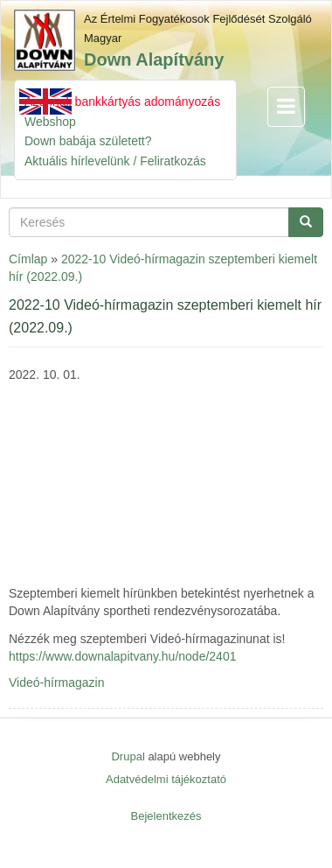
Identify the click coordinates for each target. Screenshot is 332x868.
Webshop (50, 122)
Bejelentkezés (166, 816)
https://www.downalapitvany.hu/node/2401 (122, 656)
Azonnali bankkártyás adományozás (122, 101)
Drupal (128, 756)
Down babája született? (88, 141)
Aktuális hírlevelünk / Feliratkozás (115, 161)
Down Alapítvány (154, 59)
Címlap (28, 259)
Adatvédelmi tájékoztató (166, 779)
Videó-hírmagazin (56, 682)
